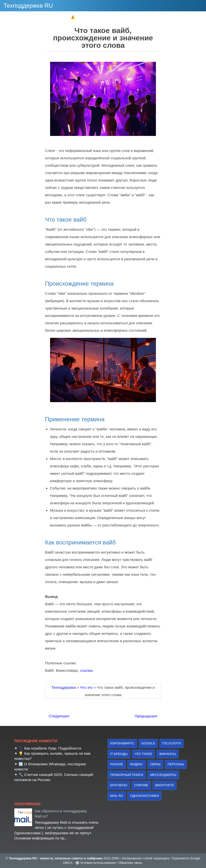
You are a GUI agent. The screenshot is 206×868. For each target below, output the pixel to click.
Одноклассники (144, 796)
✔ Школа (53, 17)
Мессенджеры (163, 775)
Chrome (141, 785)
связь (155, 764)
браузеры (119, 785)
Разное (117, 764)
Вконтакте (165, 785)
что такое (143, 754)
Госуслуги (171, 743)
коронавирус (122, 743)
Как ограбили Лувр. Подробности (53, 748)
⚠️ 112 (76, 17)
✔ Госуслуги (140, 17)
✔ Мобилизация (106, 17)
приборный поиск (127, 775)
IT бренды (119, 754)
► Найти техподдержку (181, 17)
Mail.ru (117, 796)
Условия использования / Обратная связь (111, 863)
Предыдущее (146, 716)
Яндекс (137, 764)
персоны (176, 764)
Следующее (59, 716)
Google (148, 743)
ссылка (86, 670)
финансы (168, 754)
